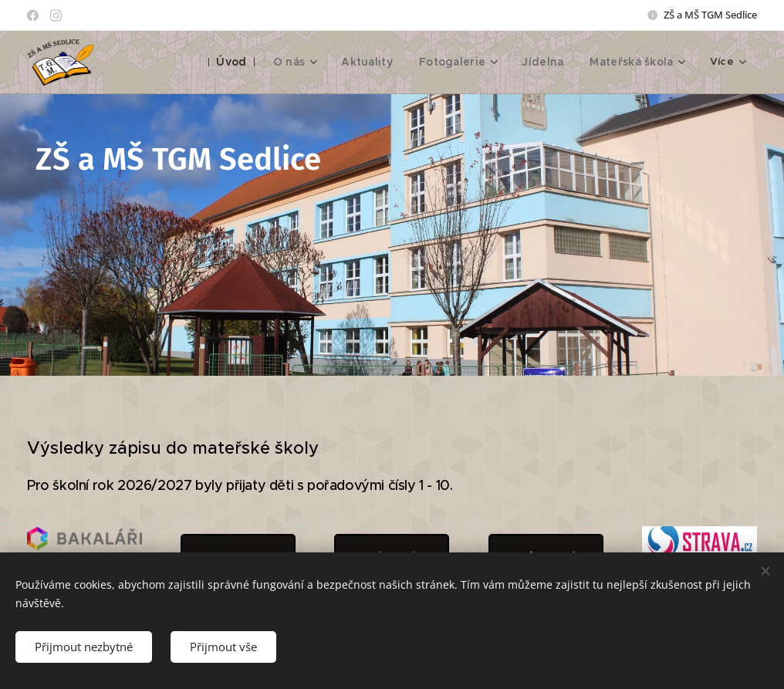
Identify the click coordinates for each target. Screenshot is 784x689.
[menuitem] (248, 62)
